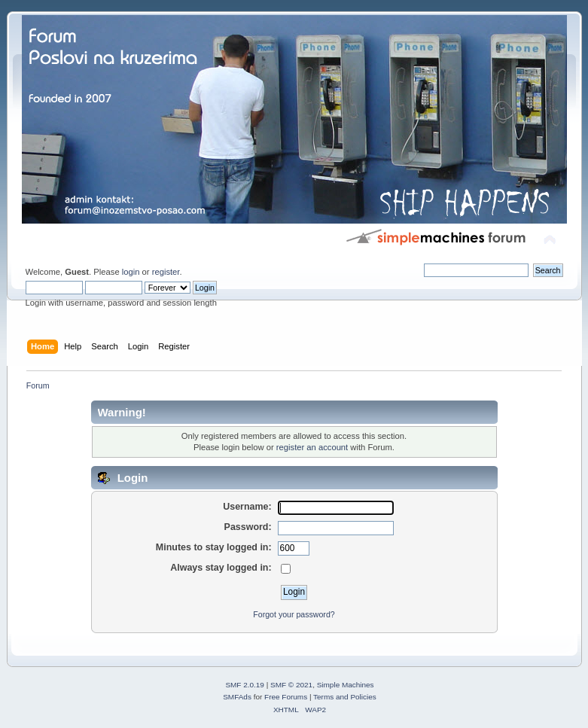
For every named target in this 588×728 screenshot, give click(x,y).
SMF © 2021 (291, 685)
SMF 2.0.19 (245, 685)
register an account (312, 447)
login (131, 272)
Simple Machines (346, 685)
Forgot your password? (294, 614)
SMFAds (237, 697)
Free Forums (286, 697)
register (166, 272)
